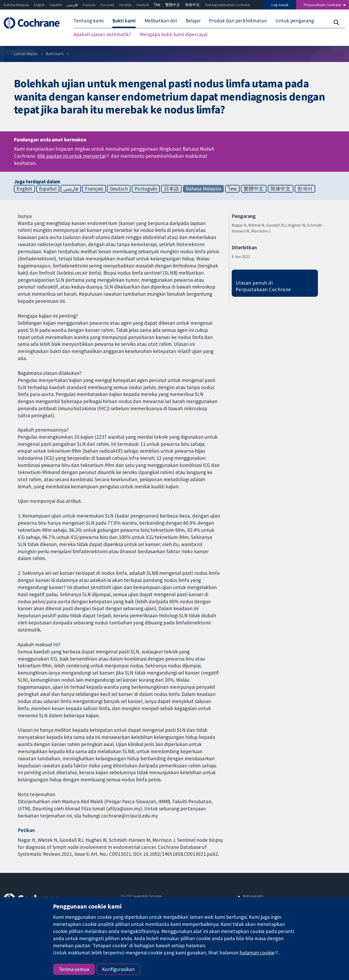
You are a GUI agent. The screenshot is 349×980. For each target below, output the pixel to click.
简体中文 (192, 5)
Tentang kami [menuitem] (89, 21)
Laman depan (26, 54)
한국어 (305, 189)
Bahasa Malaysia (16, 5)
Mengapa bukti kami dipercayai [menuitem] (174, 34)
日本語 (171, 189)
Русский (107, 5)
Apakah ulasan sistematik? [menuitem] (102, 34)
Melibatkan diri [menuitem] (161, 21)
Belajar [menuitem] (193, 21)
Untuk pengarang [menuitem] (295, 21)
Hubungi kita (253, 896)
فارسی (72, 5)
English (39, 5)
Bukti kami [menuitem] (124, 21)
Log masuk (280, 5)
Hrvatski (125, 5)
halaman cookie (257, 953)
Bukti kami (55, 54)
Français (89, 5)
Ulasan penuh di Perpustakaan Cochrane (263, 286)
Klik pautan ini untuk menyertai (71, 156)
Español (56, 5)
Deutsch (143, 5)
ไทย (157, 5)
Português (146, 189)
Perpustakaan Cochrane (323, 5)
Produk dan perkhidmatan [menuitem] (238, 21)
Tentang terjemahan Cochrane (227, 5)
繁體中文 (173, 5)
